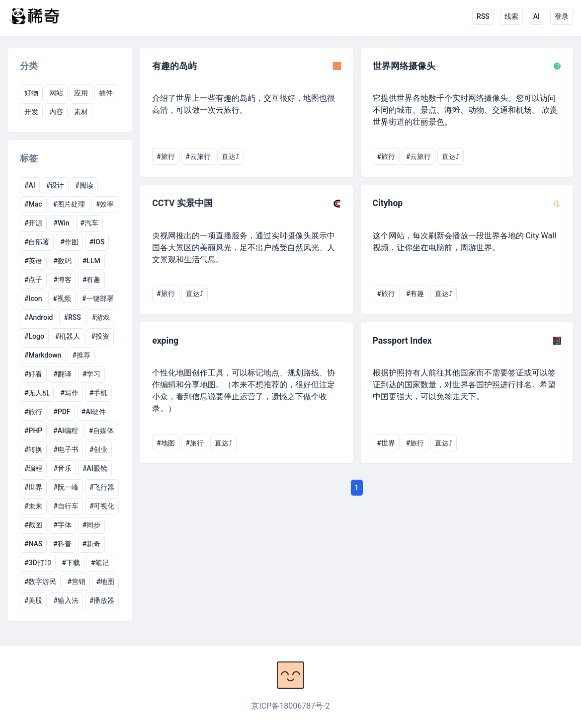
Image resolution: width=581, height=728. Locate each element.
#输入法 (66, 600)
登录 (562, 16)
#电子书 (66, 449)
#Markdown (43, 355)
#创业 (98, 449)
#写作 (69, 393)
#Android (39, 317)
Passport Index (402, 341)
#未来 (33, 506)
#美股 (33, 600)
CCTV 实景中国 (182, 203)
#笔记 (100, 563)
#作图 (69, 242)
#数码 (62, 261)
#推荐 (81, 355)
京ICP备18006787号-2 (290, 706)
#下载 (71, 563)
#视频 (62, 298)
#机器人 (68, 336)
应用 (81, 93)
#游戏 (101, 317)
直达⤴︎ (230, 156)
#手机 (98, 393)
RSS (483, 16)
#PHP (33, 431)
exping (165, 341)
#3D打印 (38, 563)
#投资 (100, 336)
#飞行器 (102, 487)
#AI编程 (66, 431)
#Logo (34, 336)
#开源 (33, 223)
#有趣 (91, 280)
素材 (81, 112)
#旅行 (33, 412)
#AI (30, 185)
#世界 (33, 487)
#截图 (33, 525)
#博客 (62, 280)
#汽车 (89, 223)
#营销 (76, 582)
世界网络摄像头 (404, 66)
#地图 (105, 582)
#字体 (62, 525)
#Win (61, 223)
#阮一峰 (66, 487)
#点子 (33, 280)
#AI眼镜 (95, 468)
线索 (511, 16)
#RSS (72, 317)
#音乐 (62, 468)
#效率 (105, 204)
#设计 (55, 185)
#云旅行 (198, 156)
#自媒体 (101, 431)
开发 (31, 112)
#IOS (97, 242)
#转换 (33, 449)
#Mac (33, 204)
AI (537, 16)
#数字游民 (40, 582)
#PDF (62, 412)
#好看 (33, 374)
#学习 (91, 374)
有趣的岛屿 (174, 66)
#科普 (62, 544)
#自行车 (66, 506)
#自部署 (37, 242)
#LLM (91, 261)
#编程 (33, 468)
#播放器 (102, 600)
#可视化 (102, 506)
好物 (31, 93)
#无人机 (37, 393)
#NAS (33, 544)
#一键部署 (98, 298)
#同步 (91, 525)
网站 (56, 93)
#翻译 (62, 374)
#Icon (33, 298)
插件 (106, 93)
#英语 (33, 261)
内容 (56, 112)
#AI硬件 (94, 412)
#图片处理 (69, 204)
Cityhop (388, 203)
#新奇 (91, 544)
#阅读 (84, 185)
